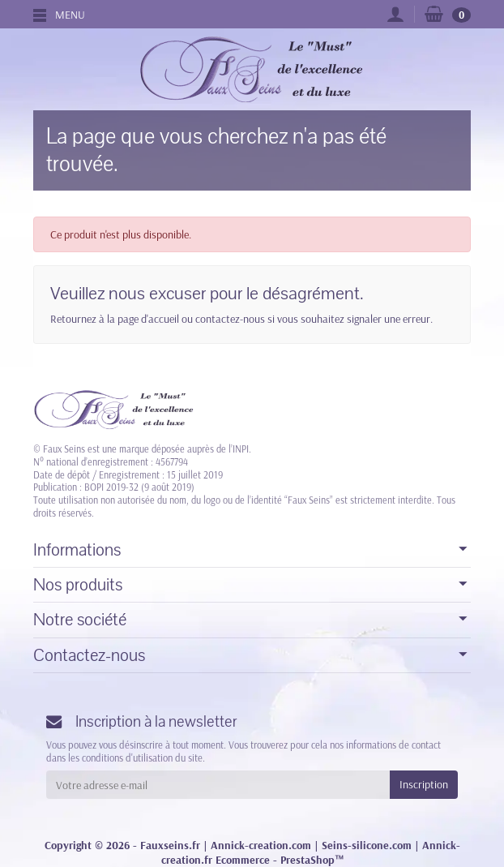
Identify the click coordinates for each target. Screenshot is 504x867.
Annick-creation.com (261, 845)
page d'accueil (148, 319)
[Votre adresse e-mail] (218, 784)
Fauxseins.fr (170, 845)
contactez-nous (230, 319)
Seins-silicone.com (367, 845)
